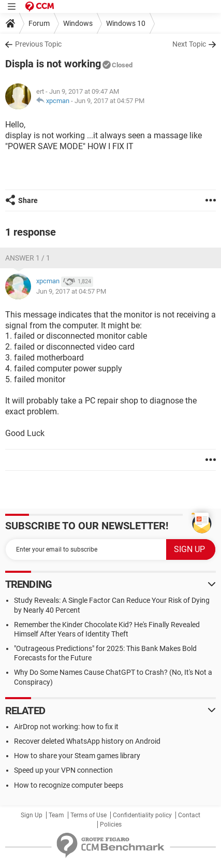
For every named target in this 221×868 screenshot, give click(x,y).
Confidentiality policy (142, 815)
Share (28, 200)
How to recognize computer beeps (69, 785)
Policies (111, 824)
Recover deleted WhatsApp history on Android (87, 741)
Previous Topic (38, 44)
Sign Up (32, 815)
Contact (189, 815)
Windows (78, 23)
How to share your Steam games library (77, 756)
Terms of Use (89, 815)
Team (56, 815)
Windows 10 (126, 23)
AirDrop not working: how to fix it (66, 727)
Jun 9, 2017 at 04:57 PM (109, 101)
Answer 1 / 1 (28, 258)
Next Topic (189, 44)
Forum (39, 23)
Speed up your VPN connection (63, 770)
